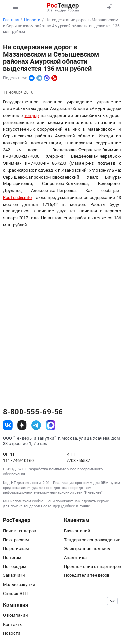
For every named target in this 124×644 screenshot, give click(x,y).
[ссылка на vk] (8, 425)
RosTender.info (17, 197)
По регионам (16, 549)
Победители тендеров (87, 575)
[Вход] (110, 7)
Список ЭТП (15, 593)
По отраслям (16, 540)
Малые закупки (19, 585)
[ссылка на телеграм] (36, 425)
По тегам (12, 558)
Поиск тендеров (20, 531)
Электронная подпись (87, 549)
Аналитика (75, 558)
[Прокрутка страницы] (112, 601)
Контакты (13, 624)
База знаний (77, 531)
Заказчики (14, 575)
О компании (16, 615)
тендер (32, 115)
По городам (15, 566)
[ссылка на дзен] (22, 425)
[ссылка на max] (51, 425)
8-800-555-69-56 (33, 412)
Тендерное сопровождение (92, 540)
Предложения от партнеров (93, 566)
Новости (12, 633)
